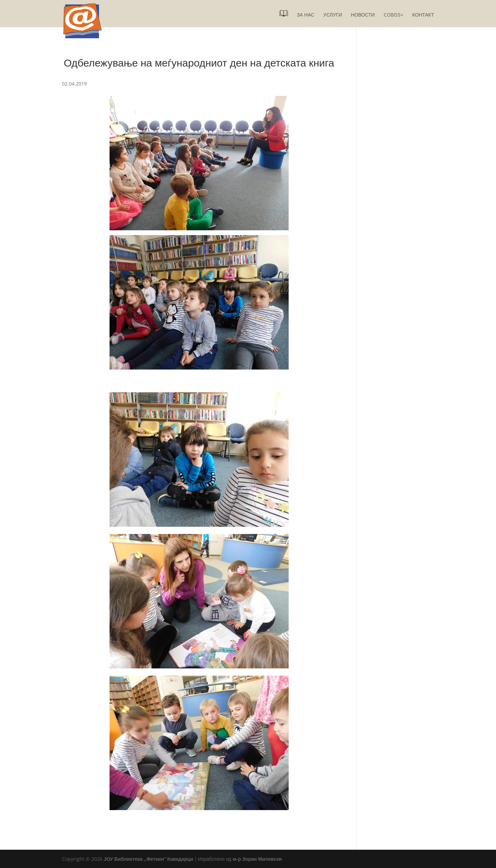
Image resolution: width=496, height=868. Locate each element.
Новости (363, 15)
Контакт (423, 15)
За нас (306, 15)
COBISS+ (394, 15)
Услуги (333, 15)
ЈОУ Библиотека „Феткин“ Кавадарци (148, 859)
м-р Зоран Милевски (257, 859)
